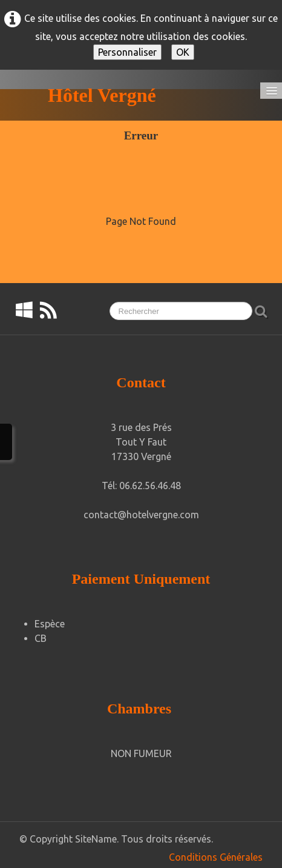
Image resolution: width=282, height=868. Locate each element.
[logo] (87, 95)
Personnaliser (127, 52)
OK (183, 52)
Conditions (193, 857)
